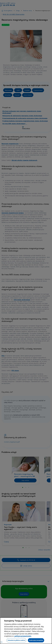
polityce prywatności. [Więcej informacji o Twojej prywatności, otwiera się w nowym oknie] (23, 636)
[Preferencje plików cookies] (1, 642)
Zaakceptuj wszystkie (36, 640)
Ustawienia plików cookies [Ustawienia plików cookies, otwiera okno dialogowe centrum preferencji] (16, 640)
